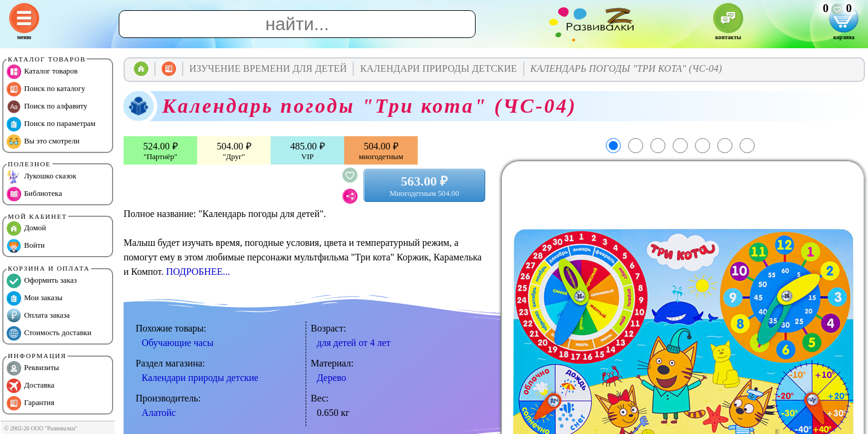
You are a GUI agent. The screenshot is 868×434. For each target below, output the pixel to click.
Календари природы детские (200, 378)
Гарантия (30, 403)
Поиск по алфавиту (47, 107)
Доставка (30, 386)
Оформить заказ (42, 281)
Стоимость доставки (49, 333)
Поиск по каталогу (46, 89)
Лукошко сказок (42, 177)
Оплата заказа (38, 316)
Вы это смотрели (43, 142)
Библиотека (34, 194)
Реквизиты (33, 368)
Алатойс (159, 413)
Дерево (332, 378)
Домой (26, 228)
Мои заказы (35, 298)
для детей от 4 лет (354, 343)
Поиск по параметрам (51, 124)
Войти (26, 246)
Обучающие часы (178, 343)
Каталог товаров (42, 72)
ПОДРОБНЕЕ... (198, 272)
